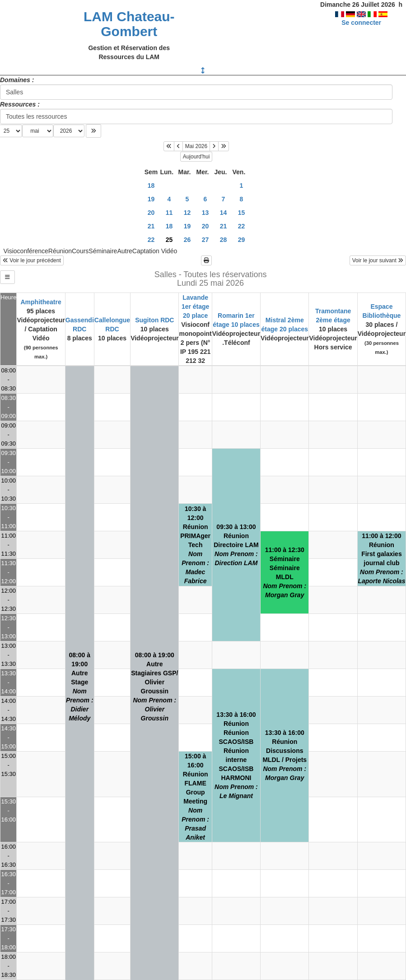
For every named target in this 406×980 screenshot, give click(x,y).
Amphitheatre (41, 302)
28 (224, 240)
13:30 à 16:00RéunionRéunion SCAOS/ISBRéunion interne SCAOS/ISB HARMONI (236, 755)
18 (151, 186)
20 (151, 213)
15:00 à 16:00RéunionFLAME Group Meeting (195, 797)
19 (151, 199)
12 (187, 213)
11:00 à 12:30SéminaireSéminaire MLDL (285, 572)
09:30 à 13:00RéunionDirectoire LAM (236, 545)
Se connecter (361, 23)
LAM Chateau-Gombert (129, 24)
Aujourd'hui (196, 157)
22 (242, 226)
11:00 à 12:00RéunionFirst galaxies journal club (381, 558)
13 (205, 213)
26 (187, 240)
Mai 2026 (196, 146)
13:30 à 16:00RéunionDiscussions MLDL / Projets (285, 755)
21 (151, 226)
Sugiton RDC (154, 320)
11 (169, 213)
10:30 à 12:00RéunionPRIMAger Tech (195, 545)
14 (224, 213)
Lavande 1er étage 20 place (195, 307)
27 (205, 240)
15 (242, 213)
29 (242, 240)
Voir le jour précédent (32, 260)
